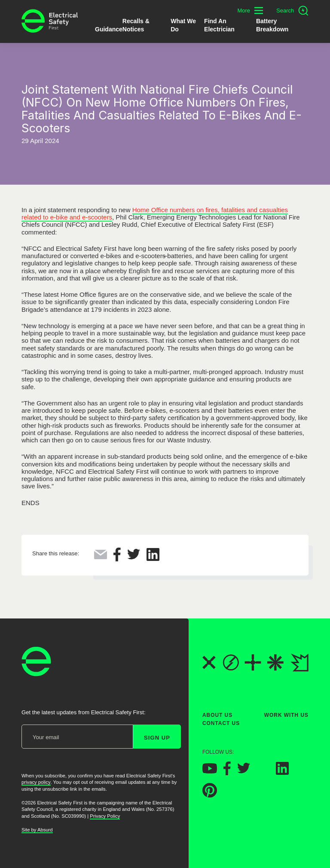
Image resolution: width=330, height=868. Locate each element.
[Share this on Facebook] (117, 559)
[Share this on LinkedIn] (153, 559)
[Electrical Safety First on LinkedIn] (282, 772)
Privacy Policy (105, 816)
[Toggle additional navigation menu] (250, 11)
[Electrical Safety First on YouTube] (210, 771)
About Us (217, 715)
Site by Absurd (37, 830)
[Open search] (292, 11)
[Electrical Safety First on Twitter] (244, 771)
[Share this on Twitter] (134, 557)
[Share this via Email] (101, 557)
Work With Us (286, 715)
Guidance (109, 29)
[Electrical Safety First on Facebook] (227, 773)
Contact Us (221, 723)
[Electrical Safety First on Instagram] (263, 772)
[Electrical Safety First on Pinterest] (210, 795)
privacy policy (36, 782)
